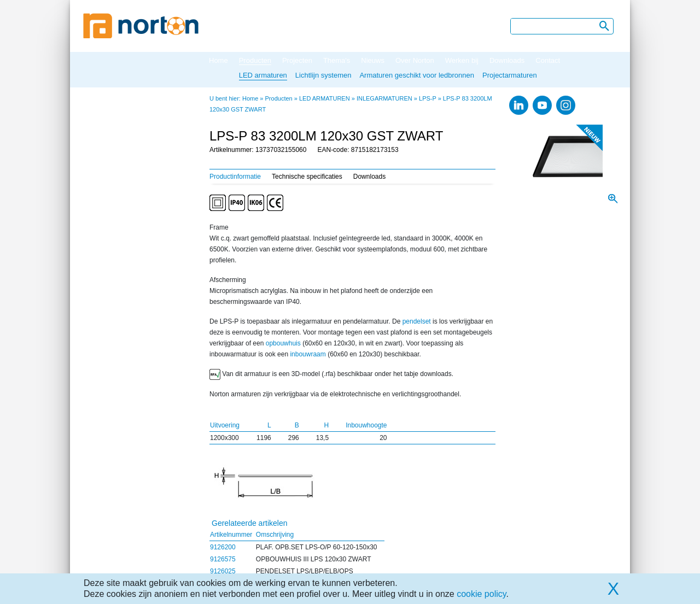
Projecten (297, 60)
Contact (548, 60)
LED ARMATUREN (325, 98)
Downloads (507, 60)
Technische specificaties (307, 177)
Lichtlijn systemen (323, 75)
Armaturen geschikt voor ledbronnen (417, 75)
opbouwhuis (283, 343)
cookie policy (481, 594)
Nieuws (373, 60)
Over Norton (415, 60)
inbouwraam (308, 354)
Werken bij (462, 60)
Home (218, 60)
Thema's (337, 60)
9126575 (223, 559)
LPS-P (428, 98)
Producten (255, 60)
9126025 (223, 571)
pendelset (417, 321)
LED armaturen (263, 75)
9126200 (223, 547)
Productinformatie (235, 177)
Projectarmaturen (510, 75)
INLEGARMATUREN (384, 98)
